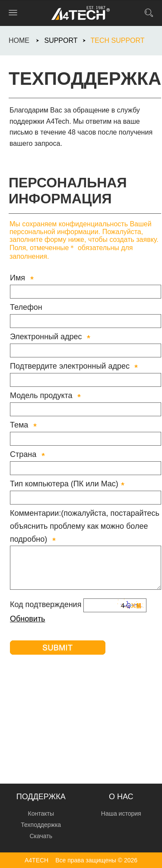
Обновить (28, 619)
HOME (19, 40)
